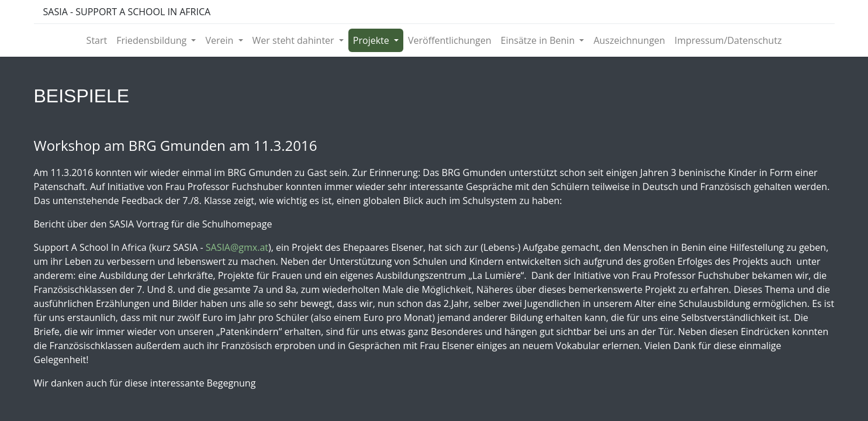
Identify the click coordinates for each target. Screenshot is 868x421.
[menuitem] (97, 40)
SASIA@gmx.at (237, 247)
